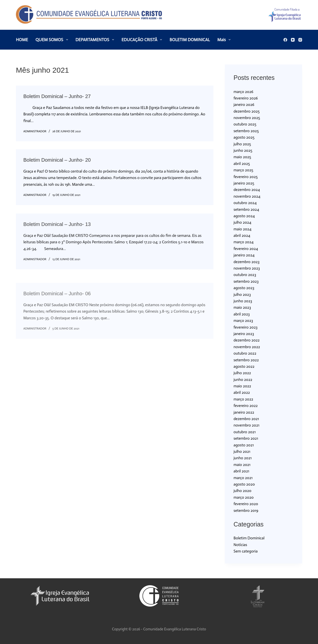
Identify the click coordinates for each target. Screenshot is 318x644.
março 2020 (244, 497)
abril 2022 (242, 392)
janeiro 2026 (244, 105)
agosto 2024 (244, 216)
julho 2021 (242, 451)
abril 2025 (242, 164)
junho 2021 (243, 458)
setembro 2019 (246, 510)
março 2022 (243, 399)
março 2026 (243, 92)
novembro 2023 (247, 268)
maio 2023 (242, 307)
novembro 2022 (247, 347)
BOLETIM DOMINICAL (190, 40)
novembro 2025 (247, 118)
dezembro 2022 (247, 340)
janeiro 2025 (244, 183)
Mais (225, 40)
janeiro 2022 (244, 412)
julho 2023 (242, 294)
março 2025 (243, 170)
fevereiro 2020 (246, 504)
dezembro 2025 (247, 111)
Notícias (240, 545)
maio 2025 (242, 157)
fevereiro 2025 (246, 177)
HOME (22, 40)
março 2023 (243, 321)
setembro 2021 (246, 438)
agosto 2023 (244, 288)
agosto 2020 (244, 484)
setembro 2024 (246, 209)
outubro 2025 (245, 124)
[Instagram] (300, 40)
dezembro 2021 (246, 419)
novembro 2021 (246, 425)
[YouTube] (293, 40)
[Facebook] (285, 40)
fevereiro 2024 (246, 249)
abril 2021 (241, 471)
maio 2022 (242, 386)
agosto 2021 (244, 445)
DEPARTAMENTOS (96, 40)
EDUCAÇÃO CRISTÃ (143, 40)
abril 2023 (242, 314)
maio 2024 (242, 229)
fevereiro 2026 (246, 98)
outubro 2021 (245, 432)
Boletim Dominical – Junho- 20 (57, 161)
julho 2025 (242, 144)
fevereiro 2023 (245, 327)
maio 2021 (242, 465)
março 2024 (243, 242)
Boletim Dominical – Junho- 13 (57, 229)
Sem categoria (246, 551)
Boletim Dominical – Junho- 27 (57, 97)
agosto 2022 (244, 366)
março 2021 (243, 478)
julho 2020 (242, 491)
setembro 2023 (246, 281)
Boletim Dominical (249, 538)
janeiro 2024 (244, 255)
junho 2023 (243, 301)
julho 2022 (242, 373)
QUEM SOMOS (53, 40)
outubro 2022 (245, 353)
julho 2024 (242, 222)
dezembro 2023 (246, 262)
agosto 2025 (244, 137)
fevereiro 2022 (246, 406)
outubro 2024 (245, 203)
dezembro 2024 (247, 190)
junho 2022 (243, 380)
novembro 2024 (247, 196)
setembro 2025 (246, 131)
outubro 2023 (245, 275)
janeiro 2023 (244, 334)
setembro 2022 (246, 360)
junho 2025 (243, 150)
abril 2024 (242, 235)
